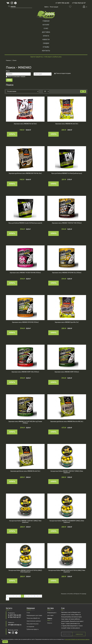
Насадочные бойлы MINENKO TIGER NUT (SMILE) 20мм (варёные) (67, 472)
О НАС (46, 28)
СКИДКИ (46, 43)
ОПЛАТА (46, 36)
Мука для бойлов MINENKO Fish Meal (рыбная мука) (67, 173)
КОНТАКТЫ (46, 51)
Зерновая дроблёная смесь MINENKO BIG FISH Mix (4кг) (25, 173)
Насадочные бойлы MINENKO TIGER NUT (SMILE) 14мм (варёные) (25, 522)
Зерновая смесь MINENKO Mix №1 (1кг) (67, 124)
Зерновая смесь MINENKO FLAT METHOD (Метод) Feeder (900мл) (25, 422)
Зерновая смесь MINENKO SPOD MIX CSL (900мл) (67, 273)
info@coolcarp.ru (15, 625)
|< (8, 596)
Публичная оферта (33, 629)
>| (8, 599)
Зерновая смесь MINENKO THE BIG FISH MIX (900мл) (25, 273)
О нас (28, 613)
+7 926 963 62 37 (79, 3)
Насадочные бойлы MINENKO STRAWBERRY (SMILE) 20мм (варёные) (67, 522)
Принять (5, 642)
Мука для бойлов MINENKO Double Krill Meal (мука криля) (25, 223)
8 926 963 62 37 (14, 617)
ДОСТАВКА (46, 32)
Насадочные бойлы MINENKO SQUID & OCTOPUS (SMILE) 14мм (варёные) (67, 571)
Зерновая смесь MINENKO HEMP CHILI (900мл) (25, 372)
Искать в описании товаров (16, 77)
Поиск (15, 60)
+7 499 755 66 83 (62, 3)
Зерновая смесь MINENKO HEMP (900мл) (67, 372)
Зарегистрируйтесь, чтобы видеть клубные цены (46, 57)
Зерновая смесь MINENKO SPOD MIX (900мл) (25, 322)
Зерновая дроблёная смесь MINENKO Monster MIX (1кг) (67, 422)
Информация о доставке (34, 615)
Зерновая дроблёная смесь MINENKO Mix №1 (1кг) (25, 471)
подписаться (79, 634)
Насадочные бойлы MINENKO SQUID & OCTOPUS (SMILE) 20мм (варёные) (25, 571)
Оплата (50, 623)
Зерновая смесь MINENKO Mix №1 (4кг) (25, 124)
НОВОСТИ (46, 40)
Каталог (46, 25)
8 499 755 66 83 (15, 615)
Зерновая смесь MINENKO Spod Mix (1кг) (67, 322)
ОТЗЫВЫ (46, 47)
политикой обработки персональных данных (77, 639)
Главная (46, 21)
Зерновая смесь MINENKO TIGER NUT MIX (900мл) (67, 223)
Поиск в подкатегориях (63, 73)
